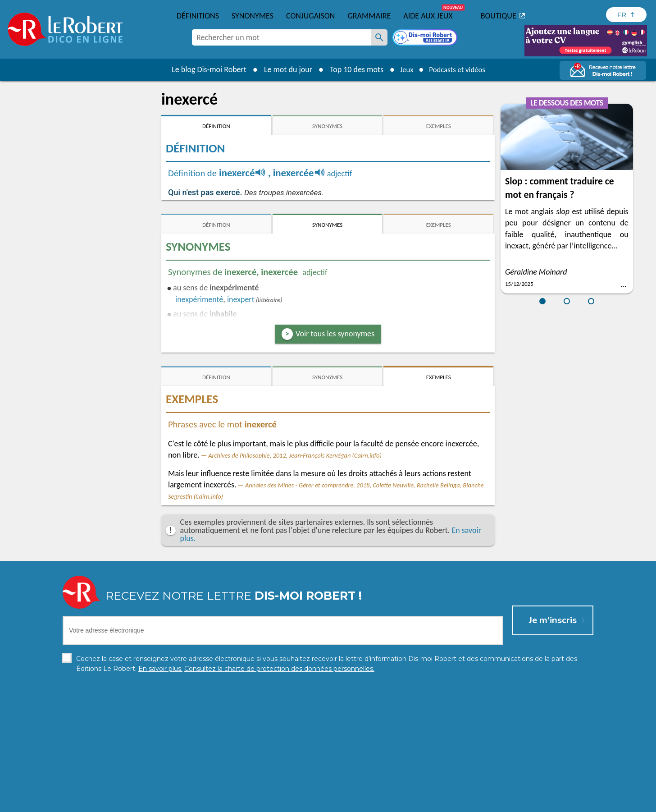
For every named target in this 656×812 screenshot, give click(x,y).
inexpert (241, 299)
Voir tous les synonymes (335, 334)
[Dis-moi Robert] (426, 38)
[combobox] (282, 37)
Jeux (404, 69)
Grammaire (369, 16)
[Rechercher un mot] (379, 37)
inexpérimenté (199, 299)
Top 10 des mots (352, 69)
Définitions (198, 16)
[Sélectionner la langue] (626, 15)
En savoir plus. (499, 789)
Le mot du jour (284, 69)
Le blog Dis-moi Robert (205, 69)
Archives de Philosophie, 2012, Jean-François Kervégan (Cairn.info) (295, 455)
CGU (428, 803)
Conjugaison (310, 16)
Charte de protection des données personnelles (227, 803)
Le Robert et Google (469, 803)
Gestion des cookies (387, 803)
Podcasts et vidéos (459, 69)
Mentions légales (327, 803)
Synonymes (253, 16)
